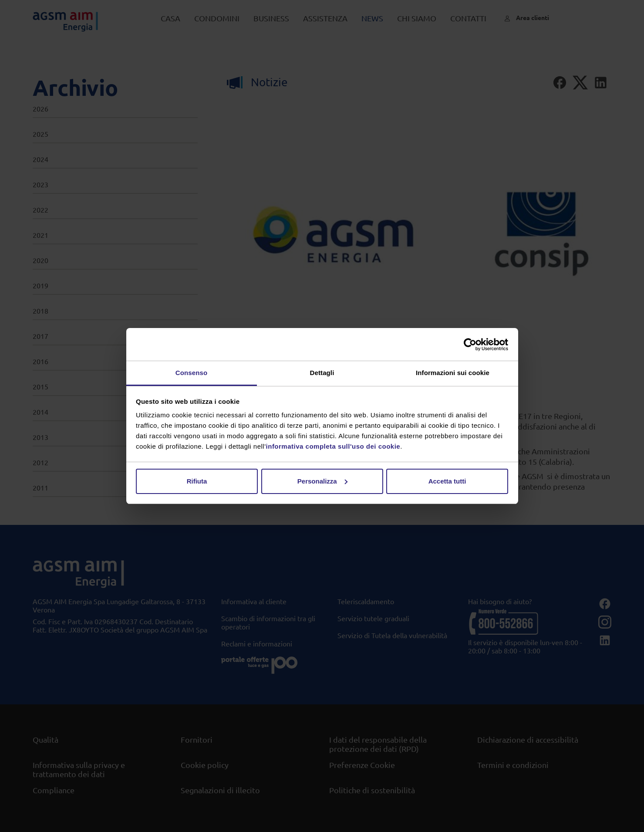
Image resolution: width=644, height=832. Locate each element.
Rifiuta (197, 481)
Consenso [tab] (191, 373)
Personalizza (322, 481)
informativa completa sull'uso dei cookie (333, 446)
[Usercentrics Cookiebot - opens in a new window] (470, 345)
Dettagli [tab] (322, 373)
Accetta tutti (447, 481)
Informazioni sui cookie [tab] (453, 373)
